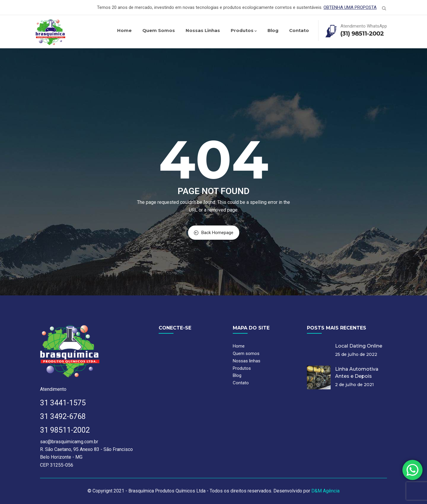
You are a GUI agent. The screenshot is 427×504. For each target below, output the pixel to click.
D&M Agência (325, 491)
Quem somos (159, 30)
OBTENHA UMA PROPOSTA (350, 7)
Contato (299, 30)
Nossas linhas (203, 30)
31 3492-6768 (63, 416)
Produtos (244, 30)
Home (124, 30)
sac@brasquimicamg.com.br (69, 442)
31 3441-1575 (63, 403)
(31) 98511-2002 (362, 33)
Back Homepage (214, 233)
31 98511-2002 (65, 430)
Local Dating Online (359, 346)
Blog (273, 30)
